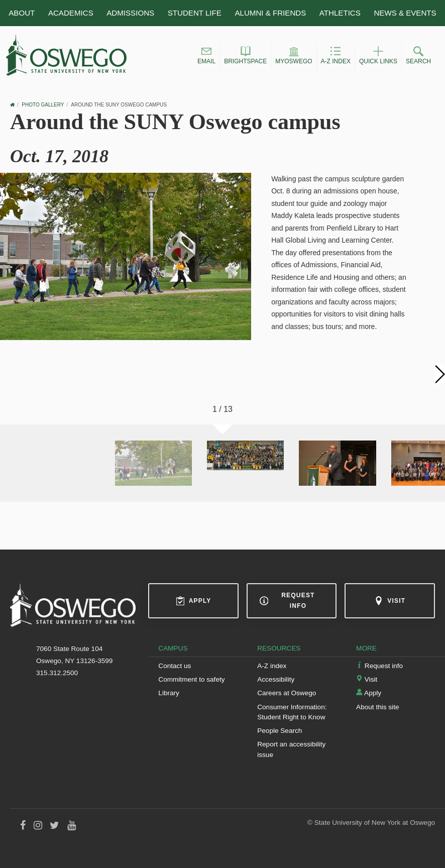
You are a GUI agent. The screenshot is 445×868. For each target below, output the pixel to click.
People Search (280, 731)
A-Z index (272, 666)
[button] (206, 57)
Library (169, 693)
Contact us (175, 666)
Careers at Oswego (287, 693)
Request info (287, 601)
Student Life (195, 13)
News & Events (405, 13)
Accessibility (276, 679)
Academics (71, 13)
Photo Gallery (43, 105)
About (22, 13)
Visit (390, 601)
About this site (377, 707)
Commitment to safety (191, 679)
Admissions (130, 13)
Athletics (340, 13)
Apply (194, 601)
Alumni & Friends (270, 13)
